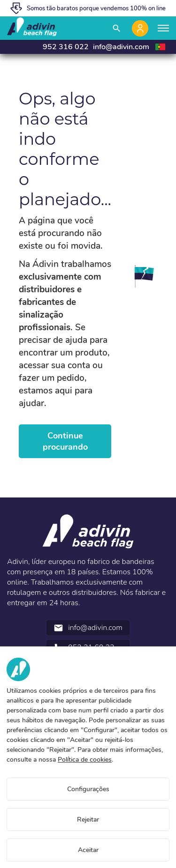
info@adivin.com (121, 47)
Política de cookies (85, 760)
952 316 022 (66, 47)
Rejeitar (88, 820)
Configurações (88, 789)
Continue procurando (65, 441)
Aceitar (88, 850)
